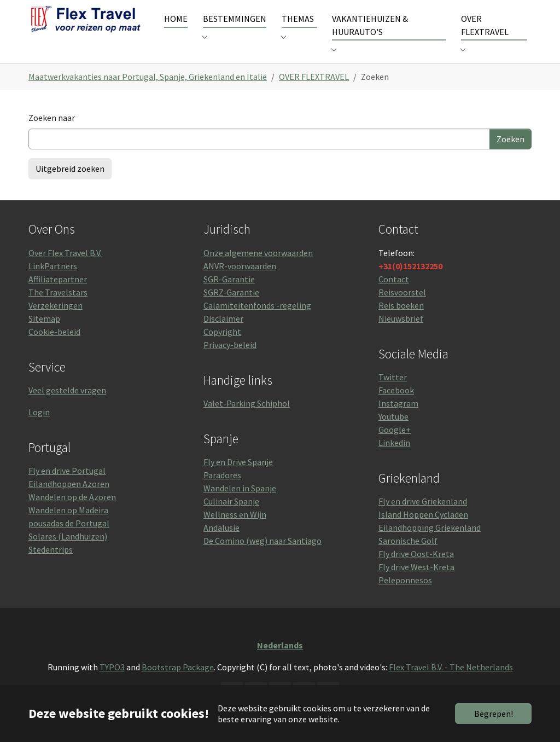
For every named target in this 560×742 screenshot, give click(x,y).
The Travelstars (58, 308)
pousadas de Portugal (69, 540)
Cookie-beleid (54, 347)
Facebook (396, 407)
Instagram (398, 420)
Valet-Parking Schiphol (247, 420)
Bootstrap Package (178, 683)
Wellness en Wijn (235, 531)
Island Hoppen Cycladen (423, 531)
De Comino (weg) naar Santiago (262, 557)
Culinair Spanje (231, 518)
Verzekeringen (56, 321)
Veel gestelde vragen (67, 407)
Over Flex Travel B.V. (65, 269)
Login (39, 428)
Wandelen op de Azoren (72, 513)
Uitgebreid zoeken (70, 185)
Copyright (222, 347)
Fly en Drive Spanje (238, 478)
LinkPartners (53, 282)
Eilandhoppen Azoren (69, 500)
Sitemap (44, 334)
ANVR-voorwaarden (240, 282)
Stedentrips (51, 566)
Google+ (395, 446)
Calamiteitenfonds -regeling (257, 321)
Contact (394, 295)
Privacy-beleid (230, 361)
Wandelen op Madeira (68, 526)
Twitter (393, 393)
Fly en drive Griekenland (423, 518)
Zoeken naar (52, 134)
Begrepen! (494, 714)
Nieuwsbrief (401, 334)
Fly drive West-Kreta (416, 583)
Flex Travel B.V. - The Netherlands (451, 683)
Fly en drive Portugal (67, 487)
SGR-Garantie (229, 295)
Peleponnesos (405, 596)
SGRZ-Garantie (231, 308)
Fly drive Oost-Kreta (416, 570)
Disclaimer (223, 334)
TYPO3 (112, 683)
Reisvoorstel (402, 308)
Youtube (393, 433)
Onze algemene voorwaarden (258, 269)
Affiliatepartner (58, 295)
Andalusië (221, 544)
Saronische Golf (408, 557)
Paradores (222, 491)
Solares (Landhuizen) (68, 553)
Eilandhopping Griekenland (430, 544)
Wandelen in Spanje (240, 505)
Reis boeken (401, 321)
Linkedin (394, 459)
